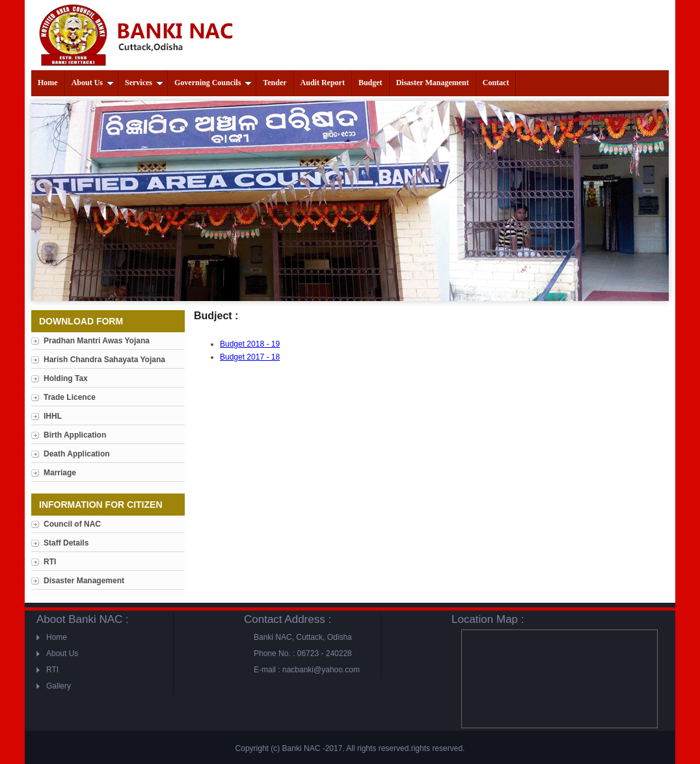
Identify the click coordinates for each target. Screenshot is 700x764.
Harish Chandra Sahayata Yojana (104, 360)
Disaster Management (433, 83)
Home (48, 83)
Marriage (60, 473)
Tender (275, 83)
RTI (50, 562)
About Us (93, 83)
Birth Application (75, 435)
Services (144, 83)
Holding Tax (66, 378)
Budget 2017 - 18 (250, 357)
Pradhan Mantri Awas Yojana (97, 341)
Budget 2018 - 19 (250, 344)
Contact (496, 83)
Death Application (77, 454)
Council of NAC (72, 524)
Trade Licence (70, 397)
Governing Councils (213, 83)
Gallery (59, 686)
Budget (370, 83)
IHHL (53, 416)
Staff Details (66, 543)
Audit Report (323, 83)
